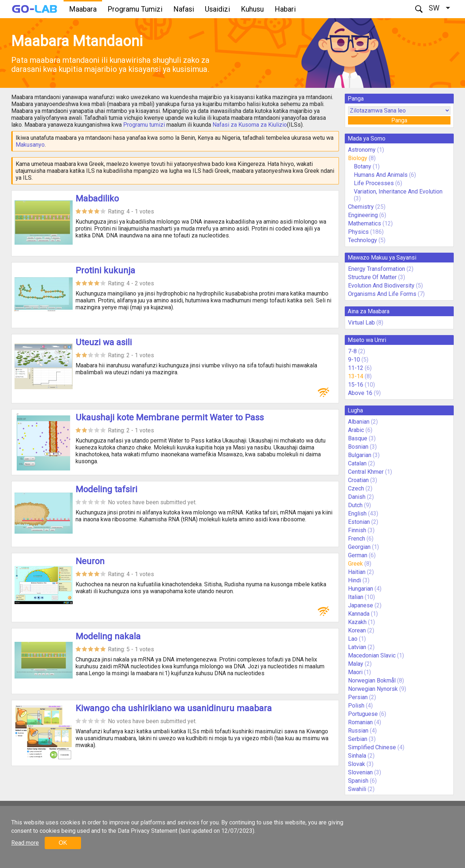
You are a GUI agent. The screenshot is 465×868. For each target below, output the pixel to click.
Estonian (359, 522)
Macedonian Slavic (372, 655)
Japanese (361, 605)
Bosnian (358, 447)
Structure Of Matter (372, 277)
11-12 (356, 368)
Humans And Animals (381, 175)
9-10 (354, 360)
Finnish (357, 530)
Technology (363, 240)
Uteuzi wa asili (104, 342)
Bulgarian (360, 455)
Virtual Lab (361, 323)
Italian (356, 597)
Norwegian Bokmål (372, 680)
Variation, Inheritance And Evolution (398, 191)
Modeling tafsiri (106, 489)
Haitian (357, 572)
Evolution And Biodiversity (381, 286)
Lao (353, 639)
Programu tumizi (144, 125)
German (358, 555)
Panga (399, 120)
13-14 (356, 376)
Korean (357, 630)
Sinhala (357, 756)
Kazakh (357, 622)
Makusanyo (30, 145)
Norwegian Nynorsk (373, 689)
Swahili (357, 789)
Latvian (357, 647)
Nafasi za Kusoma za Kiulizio (250, 125)
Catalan (357, 463)
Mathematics (365, 223)
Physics (358, 232)
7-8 (352, 351)
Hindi (355, 580)
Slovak (357, 764)
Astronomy (362, 150)
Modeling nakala (108, 636)
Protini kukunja (105, 270)
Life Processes (374, 183)
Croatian (358, 480)
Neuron (90, 561)
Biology (358, 158)
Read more (25, 843)
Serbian (358, 739)
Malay (356, 664)
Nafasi (184, 9)
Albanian (359, 422)
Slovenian (360, 772)
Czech (356, 488)
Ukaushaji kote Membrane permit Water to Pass (170, 417)
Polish (356, 706)
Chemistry (361, 207)
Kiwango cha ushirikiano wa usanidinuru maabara (174, 708)
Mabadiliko (97, 199)
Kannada (359, 614)
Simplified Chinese (372, 747)
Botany (363, 166)
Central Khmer (366, 472)
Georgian (359, 547)
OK (63, 843)
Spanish (358, 781)
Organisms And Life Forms (382, 294)
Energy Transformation (377, 269)
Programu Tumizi (135, 9)
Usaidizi (217, 9)
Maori (355, 672)
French (357, 539)
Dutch (355, 505)
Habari (285, 9)
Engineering (363, 215)
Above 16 (360, 393)
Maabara (83, 9)
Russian (358, 731)
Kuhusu (252, 9)
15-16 (356, 385)
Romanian (360, 722)
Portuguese (363, 714)
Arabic (356, 430)
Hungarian (361, 589)
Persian (358, 697)
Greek (355, 564)
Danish (357, 497)
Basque (358, 438)
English (357, 514)
